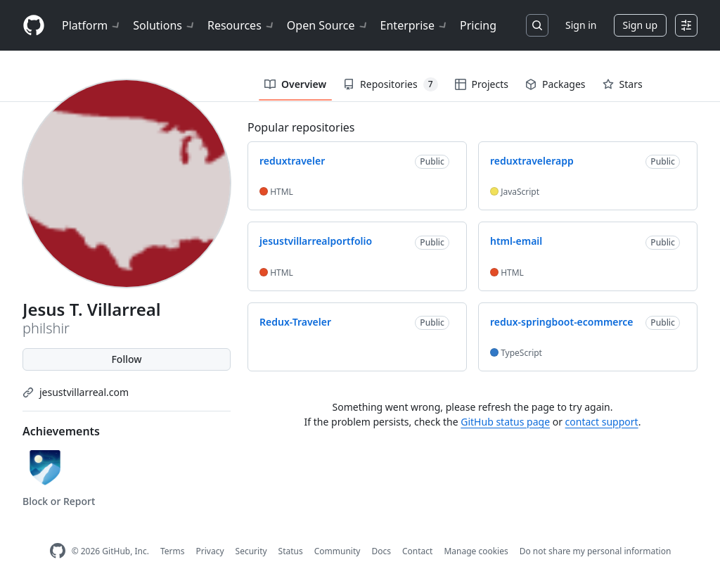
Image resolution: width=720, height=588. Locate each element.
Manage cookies (476, 551)
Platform (92, 25)
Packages (555, 84)
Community (337, 551)
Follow (126, 359)
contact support (602, 422)
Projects (482, 84)
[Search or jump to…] (537, 25)
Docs (381, 551)
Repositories (390, 84)
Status (291, 551)
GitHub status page (505, 422)
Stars (623, 84)
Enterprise (414, 25)
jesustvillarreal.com (84, 392)
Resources (242, 25)
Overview (295, 84)
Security (251, 551)
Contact (417, 551)
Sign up (640, 25)
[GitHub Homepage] (58, 551)
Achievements (61, 431)
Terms (173, 551)
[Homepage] (34, 26)
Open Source (328, 25)
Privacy (210, 551)
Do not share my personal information (596, 551)
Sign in (581, 25)
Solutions (165, 25)
